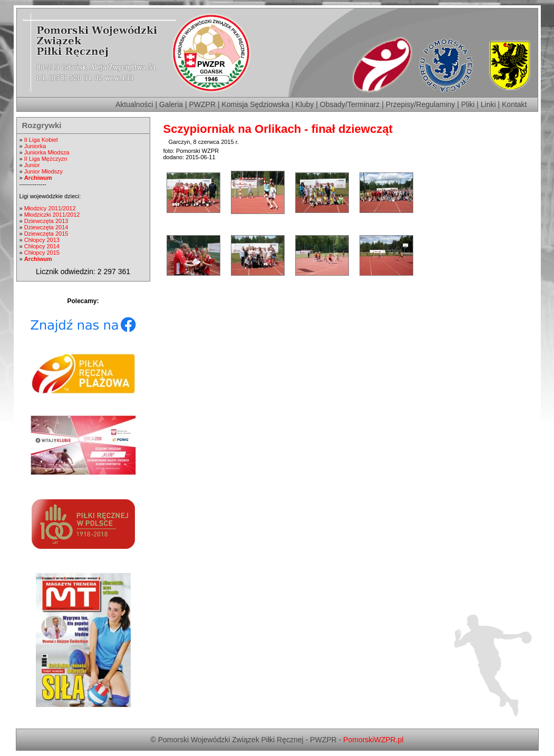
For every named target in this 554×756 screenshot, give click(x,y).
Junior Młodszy (43, 171)
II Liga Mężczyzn (46, 159)
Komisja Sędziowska (256, 104)
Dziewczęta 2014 (46, 227)
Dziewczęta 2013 (46, 221)
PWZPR (203, 104)
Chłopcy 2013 (42, 240)
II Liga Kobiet (41, 140)
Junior (32, 165)
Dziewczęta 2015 (46, 234)
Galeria (171, 104)
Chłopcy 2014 (42, 246)
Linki (488, 104)
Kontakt (514, 104)
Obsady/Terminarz (350, 104)
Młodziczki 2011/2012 (52, 215)
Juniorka (35, 146)
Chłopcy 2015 (42, 253)
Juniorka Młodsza (47, 152)
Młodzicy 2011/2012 (50, 208)
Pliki (468, 104)
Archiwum (38, 178)
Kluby (304, 104)
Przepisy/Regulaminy (421, 104)
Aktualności (134, 104)
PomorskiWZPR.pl (373, 740)
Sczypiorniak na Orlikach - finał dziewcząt (278, 129)
